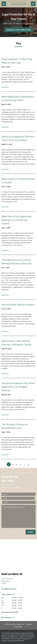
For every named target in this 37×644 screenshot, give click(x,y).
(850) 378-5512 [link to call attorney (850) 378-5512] (9, 589)
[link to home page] (18, 4)
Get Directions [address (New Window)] (8, 618)
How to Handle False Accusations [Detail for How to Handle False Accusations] (18, 304)
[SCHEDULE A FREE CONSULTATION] (18, 30)
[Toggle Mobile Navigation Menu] (33, 4)
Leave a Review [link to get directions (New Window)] (8, 594)
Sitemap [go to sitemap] (29, 624)
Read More (5, 87)
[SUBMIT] (31, 532)
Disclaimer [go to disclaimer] (18, 627)
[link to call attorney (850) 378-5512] (4, 4)
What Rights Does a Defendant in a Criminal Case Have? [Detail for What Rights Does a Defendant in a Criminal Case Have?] (18, 98)
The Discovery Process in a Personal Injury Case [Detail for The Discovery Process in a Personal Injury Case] (15, 426)
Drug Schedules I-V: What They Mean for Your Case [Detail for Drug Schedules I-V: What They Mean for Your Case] (17, 61)
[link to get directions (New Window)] (18, 582)
